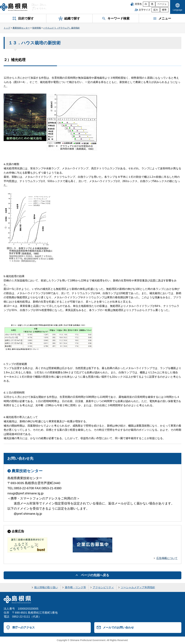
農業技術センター (21, 28)
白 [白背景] (146, 4)
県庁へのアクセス (24, 627)
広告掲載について (167, 558)
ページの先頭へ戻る (95, 575)
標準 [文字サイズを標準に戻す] (164, 10)
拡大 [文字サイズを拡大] (156, 10)
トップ (7, 28)
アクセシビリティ (103, 587)
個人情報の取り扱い (46, 587)
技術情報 (37, 28)
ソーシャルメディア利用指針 (138, 587)
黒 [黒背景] (152, 4)
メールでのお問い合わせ (118, 627)
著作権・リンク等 (75, 587)
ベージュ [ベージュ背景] (162, 4)
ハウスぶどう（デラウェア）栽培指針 (62, 28)
